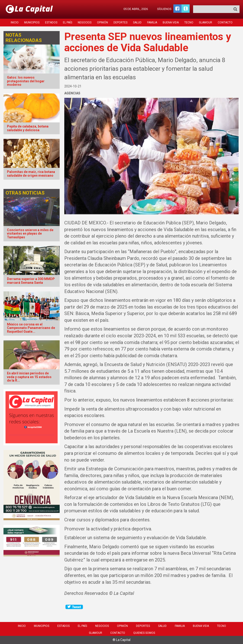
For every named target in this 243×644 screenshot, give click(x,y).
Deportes (120, 22)
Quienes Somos (144, 633)
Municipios (32, 22)
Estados (51, 22)
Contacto (225, 22)
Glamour (206, 22)
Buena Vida (171, 22)
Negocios (85, 22)
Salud (137, 22)
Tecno (189, 22)
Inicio (15, 22)
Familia (152, 22)
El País (68, 22)
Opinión (102, 22)
